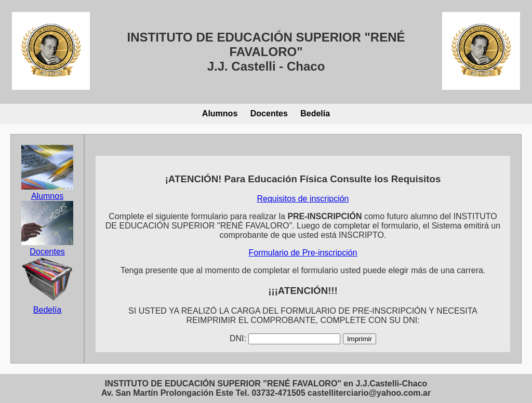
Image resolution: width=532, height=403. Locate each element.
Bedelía (315, 113)
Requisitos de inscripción (303, 199)
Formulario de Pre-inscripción (303, 253)
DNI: (238, 338)
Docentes (269, 113)
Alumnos (220, 113)
